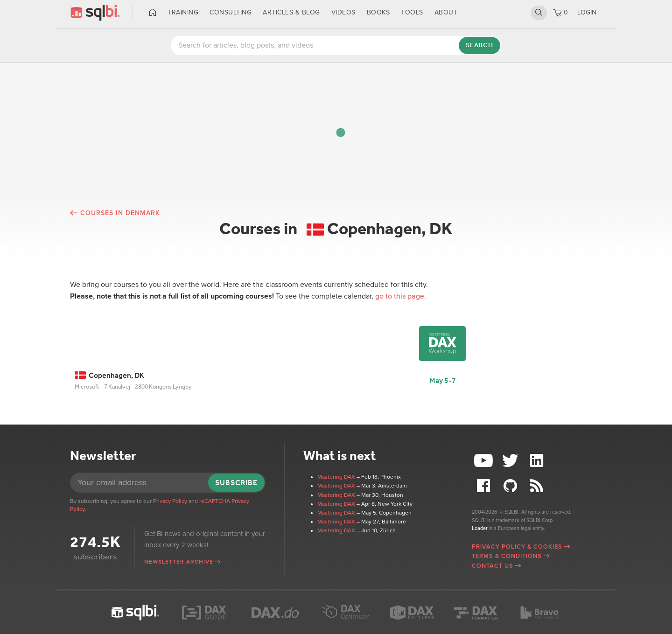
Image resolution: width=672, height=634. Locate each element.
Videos (343, 12)
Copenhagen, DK (109, 375)
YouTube (485, 461)
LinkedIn (538, 461)
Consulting (231, 12)
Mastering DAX (336, 477)
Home (153, 13)
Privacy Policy (170, 501)
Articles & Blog (291, 12)
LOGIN (587, 12)
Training (183, 12)
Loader (480, 528)
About (446, 12)
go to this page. (401, 296)
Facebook (485, 486)
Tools (412, 12)
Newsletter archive (179, 562)
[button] (341, 132)
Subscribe (236, 483)
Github (511, 486)
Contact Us (493, 566)
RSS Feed (538, 486)
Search (539, 13)
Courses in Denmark (120, 213)
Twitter (511, 461)
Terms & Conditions (507, 556)
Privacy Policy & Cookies (517, 547)
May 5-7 (443, 380)
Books (378, 12)
